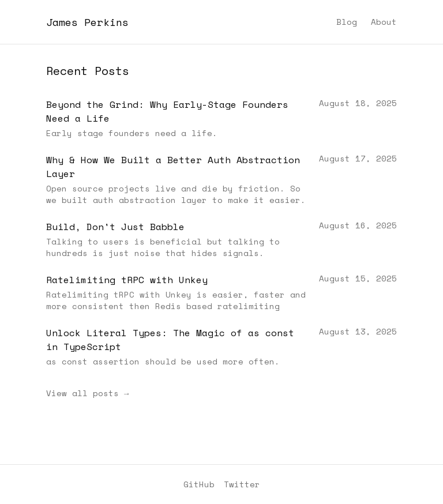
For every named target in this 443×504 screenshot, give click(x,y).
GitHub (199, 484)
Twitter (242, 484)
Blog (347, 22)
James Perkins (87, 22)
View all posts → (87, 393)
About (384, 22)
